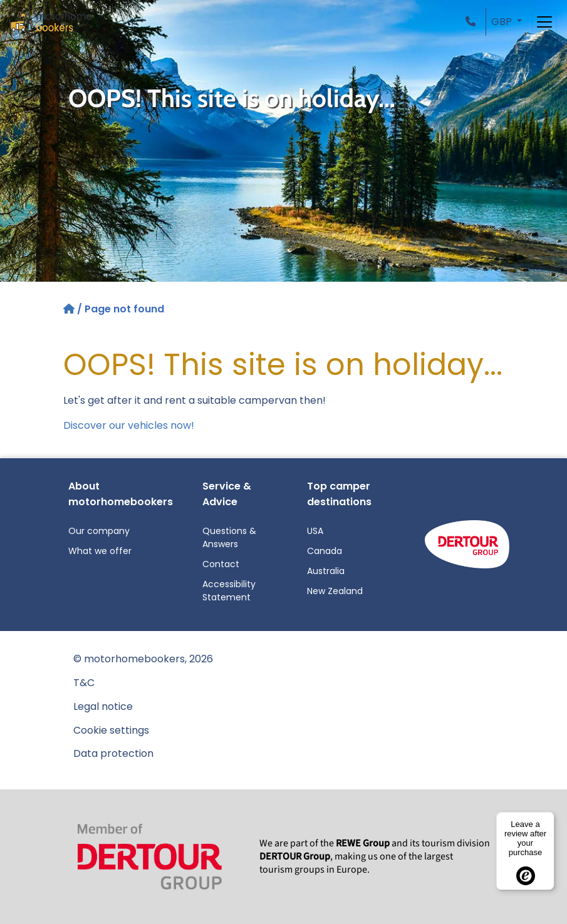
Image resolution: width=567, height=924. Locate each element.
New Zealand (335, 591)
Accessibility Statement (229, 591)
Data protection (113, 753)
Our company (99, 531)
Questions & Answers (229, 537)
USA (315, 531)
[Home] (70, 309)
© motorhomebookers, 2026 (143, 659)
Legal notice (103, 706)
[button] (473, 22)
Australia (326, 571)
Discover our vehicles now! (129, 425)
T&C (84, 683)
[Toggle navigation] (544, 22)
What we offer (100, 551)
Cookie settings (111, 730)
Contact (221, 564)
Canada (325, 551)
